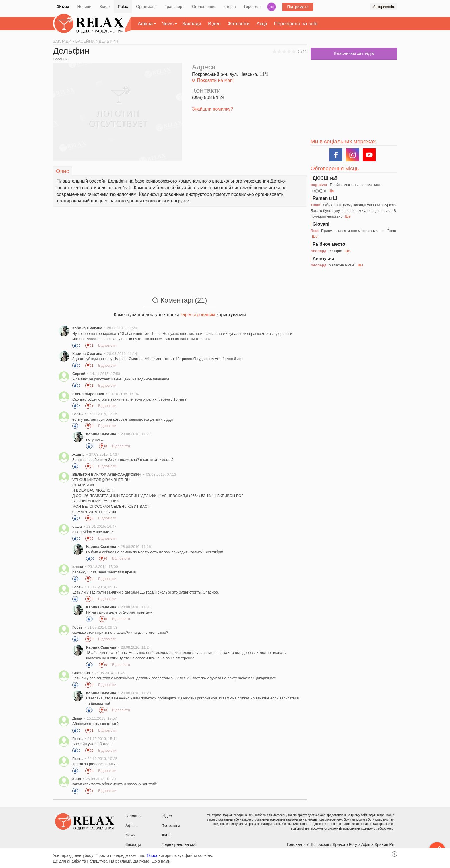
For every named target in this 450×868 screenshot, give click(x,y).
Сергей (79, 374)
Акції (262, 24)
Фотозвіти (239, 24)
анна (77, 779)
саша (77, 526)
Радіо (271, 7)
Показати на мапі (215, 80)
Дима (77, 718)
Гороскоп (252, 7)
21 (302, 51)
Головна (133, 816)
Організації (146, 7)
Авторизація (384, 7)
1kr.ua (63, 6)
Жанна (78, 454)
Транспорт (174, 7)
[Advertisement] (180, 247)
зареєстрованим (198, 315)
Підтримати (298, 7)
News (167, 24)
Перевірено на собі (296, 24)
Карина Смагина (88, 328)
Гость (77, 414)
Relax (123, 7)
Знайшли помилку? (213, 109)
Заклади (192, 24)
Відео (104, 7)
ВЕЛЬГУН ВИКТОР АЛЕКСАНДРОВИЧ (107, 474)
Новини (84, 7)
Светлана (81, 673)
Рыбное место (329, 244)
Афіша (145, 24)
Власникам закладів (354, 53)
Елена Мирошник (88, 394)
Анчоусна (323, 259)
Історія (229, 7)
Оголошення (204, 7)
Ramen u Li (325, 198)
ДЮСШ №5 (325, 178)
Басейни (60, 59)
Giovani (321, 224)
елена (78, 567)
